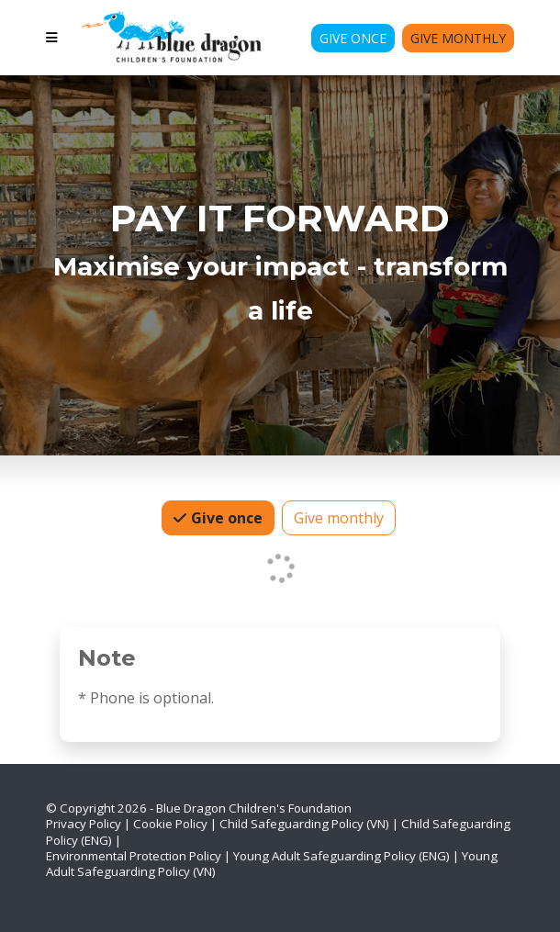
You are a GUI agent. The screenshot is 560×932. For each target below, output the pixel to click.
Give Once (353, 38)
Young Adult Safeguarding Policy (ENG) (342, 856)
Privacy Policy (84, 824)
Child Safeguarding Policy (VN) (304, 824)
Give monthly (339, 517)
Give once (225, 517)
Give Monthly (458, 38)
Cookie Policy (170, 824)
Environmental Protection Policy (134, 856)
